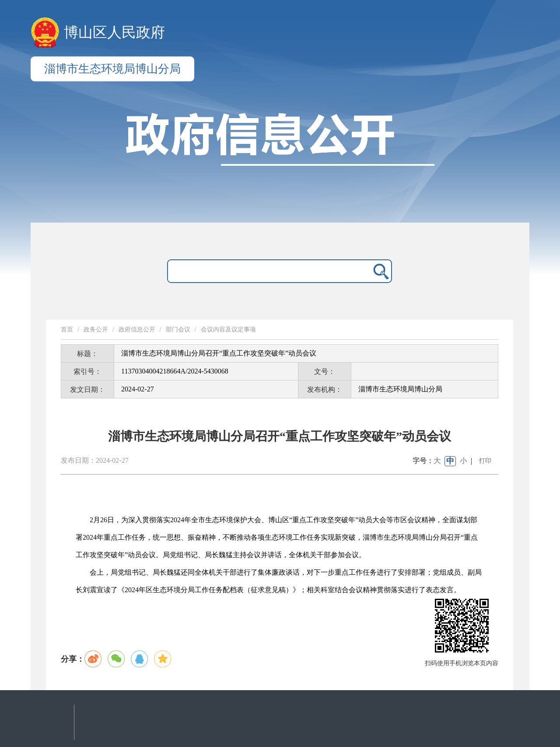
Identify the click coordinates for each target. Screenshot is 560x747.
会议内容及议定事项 (228, 330)
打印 (485, 461)
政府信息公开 (137, 330)
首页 (67, 330)
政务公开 (96, 330)
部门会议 (178, 330)
